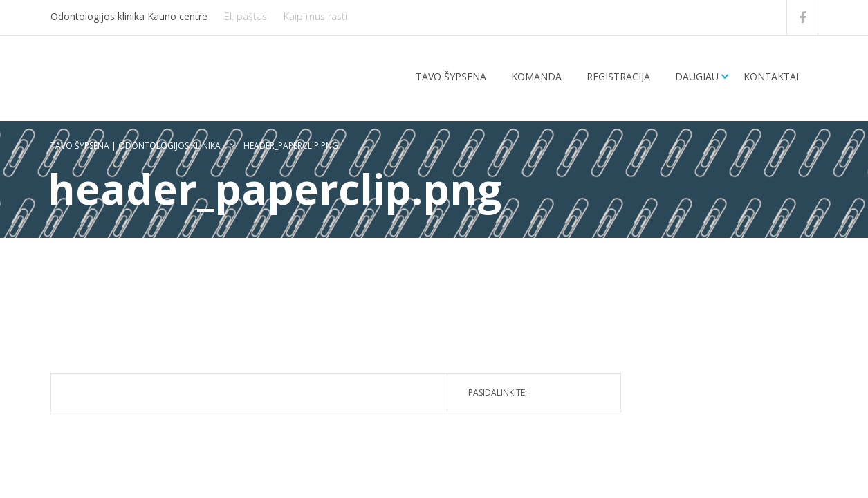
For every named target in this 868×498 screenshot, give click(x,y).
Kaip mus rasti (315, 16)
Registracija (618, 76)
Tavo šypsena (451, 76)
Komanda (536, 76)
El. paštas (246, 16)
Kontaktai (771, 76)
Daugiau (697, 76)
